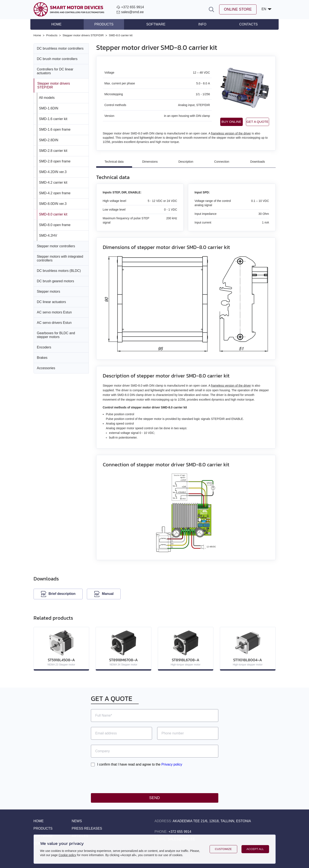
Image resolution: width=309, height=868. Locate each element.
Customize (223, 849)
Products (106, 24)
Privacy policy (172, 764)
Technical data (114, 162)
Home (60, 24)
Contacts (245, 24)
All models (47, 97)
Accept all (255, 849)
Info (201, 24)
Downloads (257, 162)
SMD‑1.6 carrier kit (53, 119)
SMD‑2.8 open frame (55, 161)
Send (154, 798)
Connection (222, 162)
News (77, 821)
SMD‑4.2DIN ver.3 (53, 172)
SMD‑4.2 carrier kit (53, 182)
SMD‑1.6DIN (49, 108)
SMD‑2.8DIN (49, 140)
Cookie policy (67, 855)
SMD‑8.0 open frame (55, 225)
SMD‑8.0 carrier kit (53, 214)
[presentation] (123, 780)
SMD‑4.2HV (48, 235)
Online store (237, 10)
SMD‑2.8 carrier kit (53, 150)
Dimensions (150, 162)
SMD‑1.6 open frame (55, 129)
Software (156, 24)
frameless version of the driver (231, 133)
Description (186, 162)
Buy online (218, 122)
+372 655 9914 (180, 832)
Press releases (87, 828)
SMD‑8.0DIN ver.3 (53, 203)
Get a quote (253, 122)
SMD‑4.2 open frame (55, 193)
